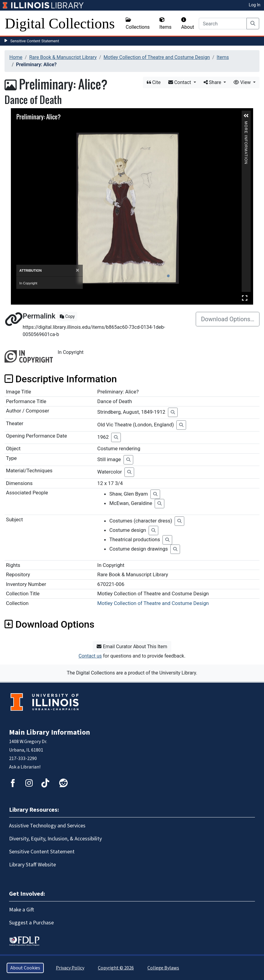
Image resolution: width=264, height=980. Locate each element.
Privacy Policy (70, 968)
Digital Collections (60, 23)
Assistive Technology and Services (47, 826)
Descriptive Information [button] (61, 379)
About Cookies (25, 968)
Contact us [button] (90, 656)
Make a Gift (22, 910)
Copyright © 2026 (116, 968)
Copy (67, 316)
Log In (255, 5)
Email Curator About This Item (132, 647)
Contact (180, 82)
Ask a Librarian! (25, 767)
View (243, 82)
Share (213, 82)
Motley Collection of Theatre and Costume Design (157, 57)
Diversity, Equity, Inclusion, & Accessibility (55, 839)
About (188, 24)
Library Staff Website (32, 865)
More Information (246, 124)
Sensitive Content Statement (35, 41)
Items (166, 24)
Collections (138, 24)
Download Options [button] (49, 624)
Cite (154, 82)
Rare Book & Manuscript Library (63, 57)
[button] (246, 116)
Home (16, 57)
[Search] (223, 24)
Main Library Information (50, 732)
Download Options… (228, 319)
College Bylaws (163, 968)
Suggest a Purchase (31, 923)
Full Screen (245, 298)
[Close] (77, 270)
